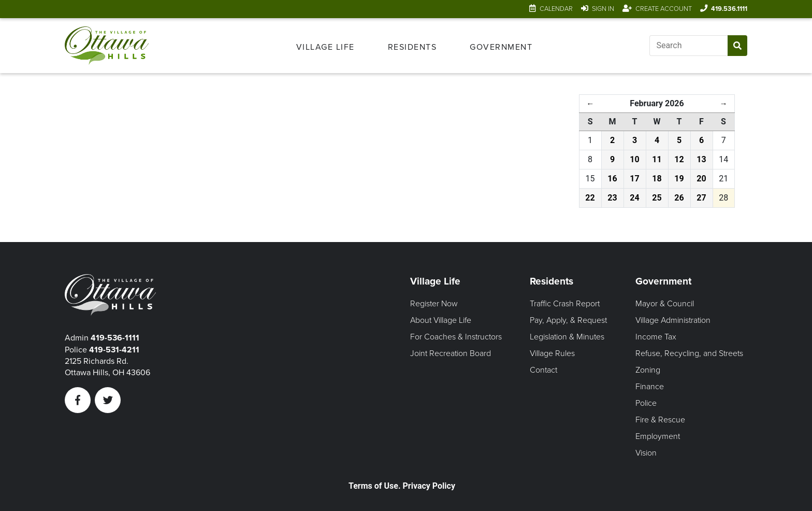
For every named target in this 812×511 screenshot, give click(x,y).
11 (657, 159)
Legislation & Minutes (567, 337)
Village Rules (552, 353)
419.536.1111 (729, 9)
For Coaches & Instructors (456, 337)
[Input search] (688, 46)
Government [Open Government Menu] (501, 47)
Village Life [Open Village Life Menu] (325, 47)
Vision (646, 453)
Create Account (664, 9)
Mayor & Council (665, 304)
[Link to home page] (113, 46)
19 (679, 179)
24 (634, 198)
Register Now (434, 304)
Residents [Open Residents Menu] (412, 47)
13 (701, 159)
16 (612, 179)
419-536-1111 (115, 338)
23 (612, 198)
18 (657, 179)
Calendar (556, 9)
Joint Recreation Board (451, 353)
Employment (658, 436)
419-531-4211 (114, 350)
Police (646, 403)
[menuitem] (325, 46)
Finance (650, 387)
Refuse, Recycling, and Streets (689, 353)
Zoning (648, 370)
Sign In (603, 9)
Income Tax (656, 337)
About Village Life (441, 320)
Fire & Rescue (660, 420)
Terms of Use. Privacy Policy (402, 486)
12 (679, 159)
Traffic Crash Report (565, 304)
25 (657, 198)
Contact (543, 370)
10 (634, 159)
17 (634, 179)
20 (701, 179)
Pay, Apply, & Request (568, 320)
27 (701, 198)
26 (679, 198)
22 (590, 198)
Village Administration (673, 320)
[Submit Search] (737, 46)
